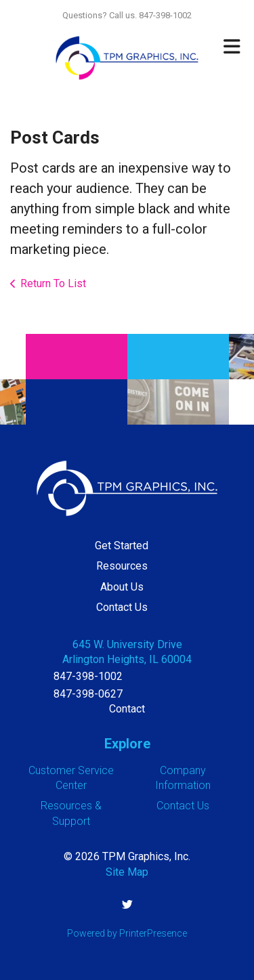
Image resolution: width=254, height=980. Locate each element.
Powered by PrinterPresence (127, 933)
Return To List (53, 283)
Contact (127, 709)
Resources (122, 566)
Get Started (122, 546)
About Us (122, 587)
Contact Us (122, 607)
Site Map (127, 872)
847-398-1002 (88, 676)
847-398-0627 (88, 694)
